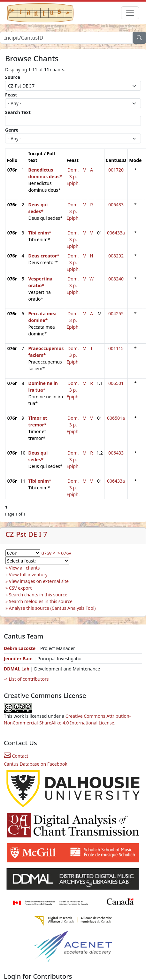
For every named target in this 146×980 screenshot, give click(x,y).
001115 (116, 348)
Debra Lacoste (20, 648)
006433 (116, 205)
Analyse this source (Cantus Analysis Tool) (52, 608)
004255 (116, 314)
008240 (116, 279)
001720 (116, 170)
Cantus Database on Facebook (36, 764)
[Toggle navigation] (130, 13)
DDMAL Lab (17, 669)
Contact (16, 756)
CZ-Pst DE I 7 (26, 534)
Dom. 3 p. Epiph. (73, 176)
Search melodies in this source (41, 601)
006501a (116, 418)
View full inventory (28, 574)
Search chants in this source (38, 595)
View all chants (24, 568)
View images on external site (39, 581)
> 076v (64, 553)
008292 (116, 256)
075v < (48, 553)
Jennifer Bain (19, 658)
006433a (116, 233)
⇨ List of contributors (26, 679)
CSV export (20, 588)
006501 (116, 383)
